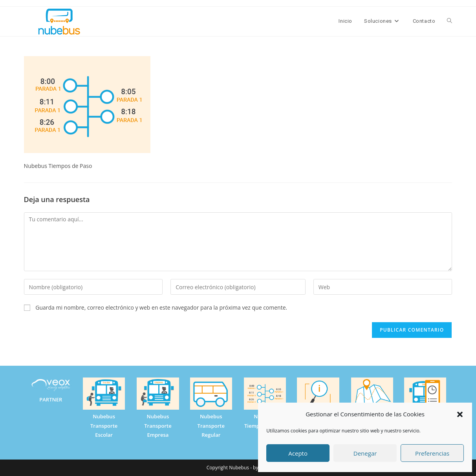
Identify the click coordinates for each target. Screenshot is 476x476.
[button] (460, 414)
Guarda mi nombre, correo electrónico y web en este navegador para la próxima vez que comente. (161, 307)
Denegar (365, 453)
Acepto (298, 453)
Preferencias (432, 453)
